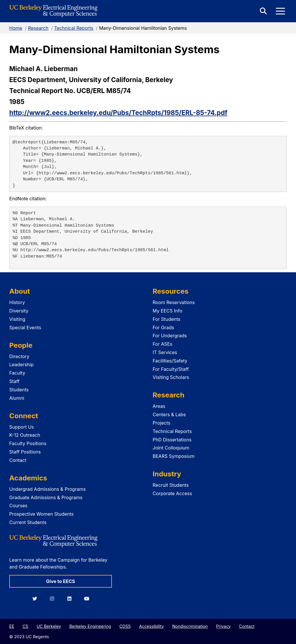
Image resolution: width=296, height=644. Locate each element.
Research (38, 28)
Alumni (17, 398)
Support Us (22, 427)
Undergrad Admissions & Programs (48, 489)
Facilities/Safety (170, 361)
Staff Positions (25, 452)
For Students (166, 319)
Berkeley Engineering (90, 626)
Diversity (19, 311)
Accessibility (151, 626)
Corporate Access (172, 493)
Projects (161, 423)
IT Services (165, 352)
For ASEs (162, 344)
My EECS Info (168, 311)
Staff (14, 381)
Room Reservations (174, 302)
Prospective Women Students (41, 514)
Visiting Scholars (171, 377)
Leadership (21, 364)
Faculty (17, 373)
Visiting (17, 319)
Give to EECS (60, 581)
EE (12, 626)
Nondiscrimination (190, 626)
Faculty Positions (28, 443)
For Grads (163, 327)
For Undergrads (170, 336)
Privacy (223, 626)
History (17, 302)
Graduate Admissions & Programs (46, 497)
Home (16, 28)
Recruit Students (171, 485)
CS (25, 626)
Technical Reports (74, 28)
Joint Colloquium (171, 448)
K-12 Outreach (25, 435)
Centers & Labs (169, 414)
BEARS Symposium (174, 456)
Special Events (25, 327)
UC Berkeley (49, 626)
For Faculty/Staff (171, 369)
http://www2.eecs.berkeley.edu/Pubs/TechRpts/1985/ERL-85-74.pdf (118, 113)
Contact (18, 460)
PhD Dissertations (172, 440)
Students (19, 390)
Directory (19, 356)
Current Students (28, 522)
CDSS (125, 626)
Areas (159, 406)
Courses (18, 506)
